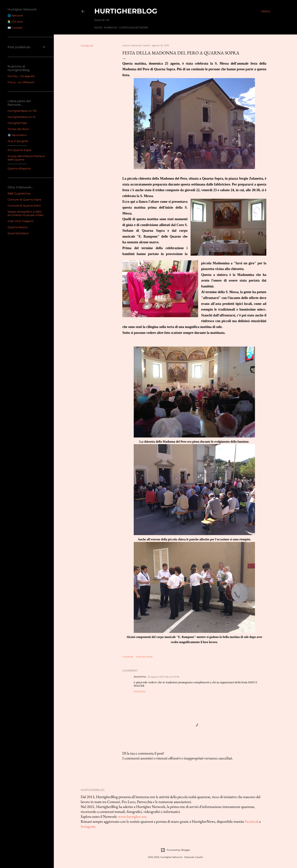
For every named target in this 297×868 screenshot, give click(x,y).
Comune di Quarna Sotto (24, 206)
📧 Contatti (15, 28)
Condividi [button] (87, 46)
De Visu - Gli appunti (21, 76)
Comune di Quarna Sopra (24, 200)
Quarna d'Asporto (19, 168)
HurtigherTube (17, 123)
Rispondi (140, 692)
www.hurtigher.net (132, 816)
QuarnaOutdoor (18, 233)
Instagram (88, 826)
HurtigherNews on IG (22, 117)
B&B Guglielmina (19, 193)
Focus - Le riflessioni (21, 82)
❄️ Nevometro (17, 135)
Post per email (144, 657)
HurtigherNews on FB (22, 111)
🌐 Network (15, 16)
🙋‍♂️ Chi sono (15, 22)
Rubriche (111, 27)
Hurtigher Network (134, 27)
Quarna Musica (18, 227)
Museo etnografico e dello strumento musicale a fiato (26, 213)
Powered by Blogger (175, 850)
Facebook (252, 821)
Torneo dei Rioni (18, 129)
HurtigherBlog (126, 11)
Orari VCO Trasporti (21, 221)
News (98, 27)
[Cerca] (265, 11)
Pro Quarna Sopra (19, 150)
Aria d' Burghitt (18, 141)
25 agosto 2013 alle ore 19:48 (163, 677)
